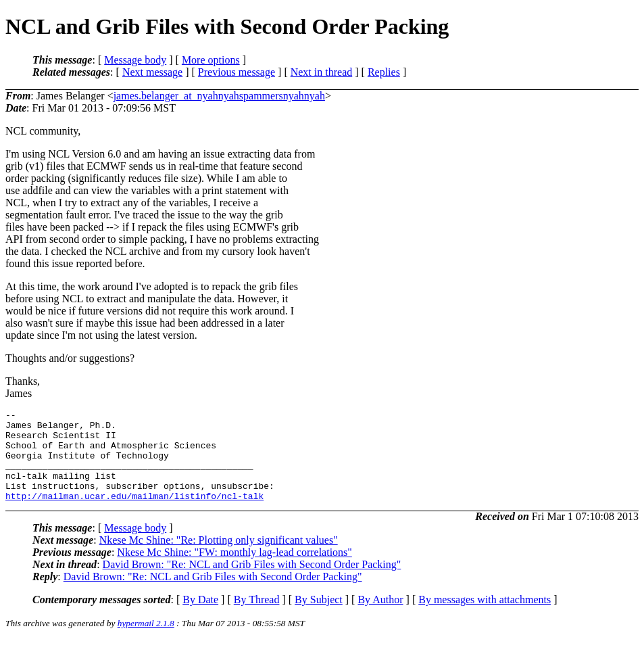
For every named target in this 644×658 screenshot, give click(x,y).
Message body (135, 60)
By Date (200, 618)
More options (211, 60)
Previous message (237, 72)
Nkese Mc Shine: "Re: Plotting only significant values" (219, 558)
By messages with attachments (485, 618)
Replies (384, 72)
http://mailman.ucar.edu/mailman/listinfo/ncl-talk (134, 514)
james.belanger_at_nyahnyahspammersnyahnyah (219, 96)
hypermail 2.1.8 (146, 641)
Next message (152, 72)
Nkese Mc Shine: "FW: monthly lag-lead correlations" (234, 570)
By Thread (257, 618)
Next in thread (322, 72)
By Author (380, 618)
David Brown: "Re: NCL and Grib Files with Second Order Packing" (252, 583)
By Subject (319, 618)
